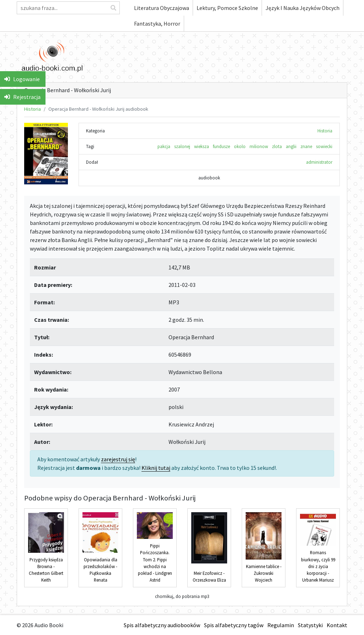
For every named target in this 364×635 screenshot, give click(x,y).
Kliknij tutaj (156, 468)
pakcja (164, 146)
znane (306, 146)
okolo (240, 146)
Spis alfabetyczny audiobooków (162, 625)
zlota (277, 146)
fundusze (221, 146)
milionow (259, 146)
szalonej (182, 146)
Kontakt (337, 625)
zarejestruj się (118, 459)
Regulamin (281, 625)
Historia (33, 109)
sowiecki (324, 146)
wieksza (202, 146)
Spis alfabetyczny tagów (234, 625)
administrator (319, 162)
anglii (291, 146)
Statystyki (310, 625)
